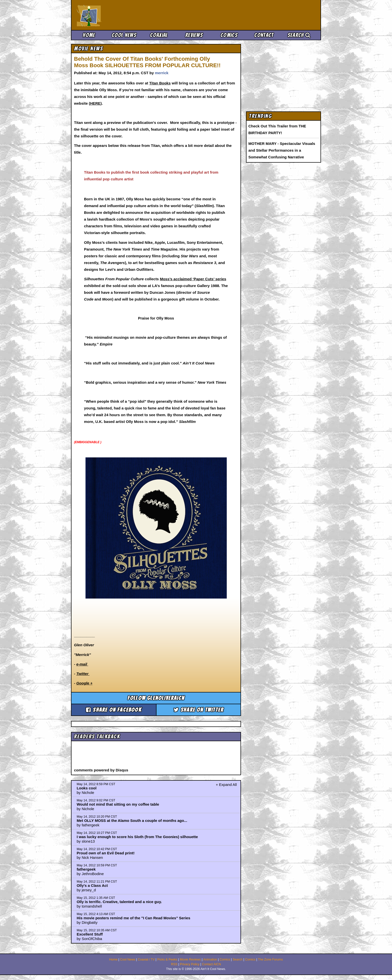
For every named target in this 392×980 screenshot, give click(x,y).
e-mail (82, 664)
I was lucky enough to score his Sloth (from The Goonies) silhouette (137, 837)
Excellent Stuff (90, 934)
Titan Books (160, 83)
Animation (210, 960)
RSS (174, 964)
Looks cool (87, 788)
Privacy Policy (190, 964)
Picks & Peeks (167, 960)
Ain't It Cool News (113, 15)
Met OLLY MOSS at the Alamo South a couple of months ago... (132, 820)
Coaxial (159, 35)
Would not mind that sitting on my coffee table (118, 804)
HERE (95, 103)
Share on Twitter (199, 710)
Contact (264, 35)
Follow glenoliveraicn (156, 698)
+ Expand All (226, 785)
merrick (161, 73)
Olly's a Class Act (92, 885)
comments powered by (101, 770)
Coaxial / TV (146, 960)
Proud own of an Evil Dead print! (106, 853)
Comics (229, 35)
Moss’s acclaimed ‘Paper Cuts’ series (193, 279)
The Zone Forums (270, 960)
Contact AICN (211, 964)
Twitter (83, 674)
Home (89, 35)
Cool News (124, 35)
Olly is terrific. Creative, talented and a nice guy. (119, 902)
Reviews (194, 35)
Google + (84, 683)
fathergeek (86, 869)
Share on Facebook (114, 710)
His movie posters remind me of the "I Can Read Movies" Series (133, 918)
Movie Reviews (190, 960)
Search (299, 35)
